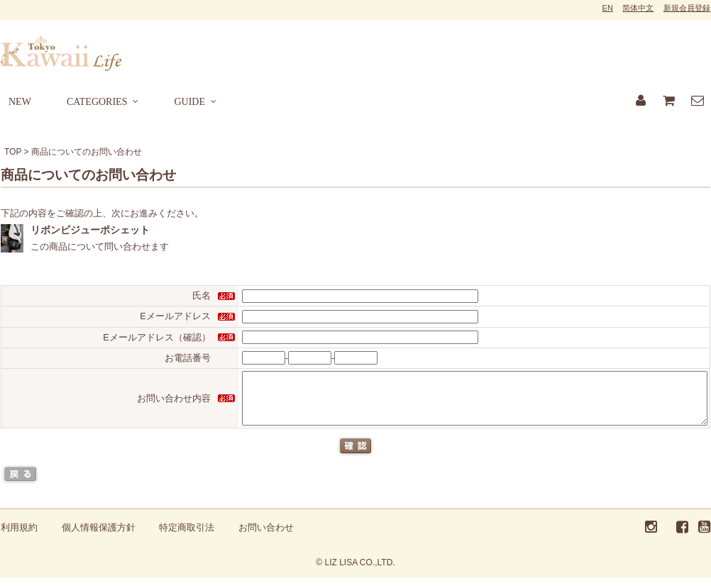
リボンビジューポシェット (90, 230)
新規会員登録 (687, 8)
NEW (20, 102)
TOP (13, 152)
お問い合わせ (266, 538)
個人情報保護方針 (99, 538)
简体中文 (638, 8)
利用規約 (19, 538)
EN (608, 8)
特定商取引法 (187, 538)
